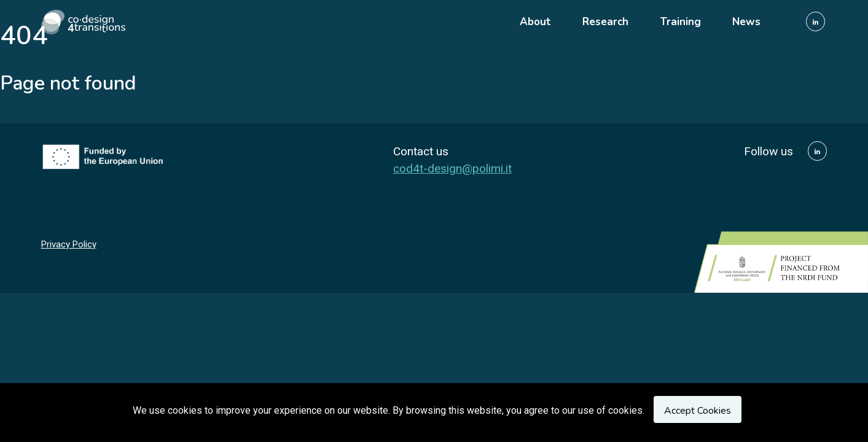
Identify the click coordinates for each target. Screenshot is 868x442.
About (535, 22)
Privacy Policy (69, 244)
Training (681, 22)
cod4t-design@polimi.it (452, 169)
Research (605, 22)
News (746, 22)
